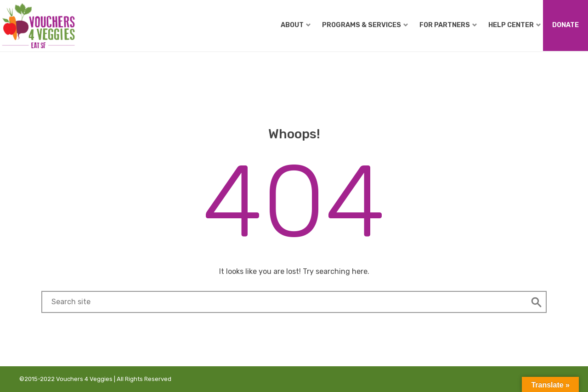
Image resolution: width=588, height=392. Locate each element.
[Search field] (284, 302)
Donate (565, 25)
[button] (537, 302)
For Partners (448, 25)
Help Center (514, 25)
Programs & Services (365, 25)
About (296, 25)
